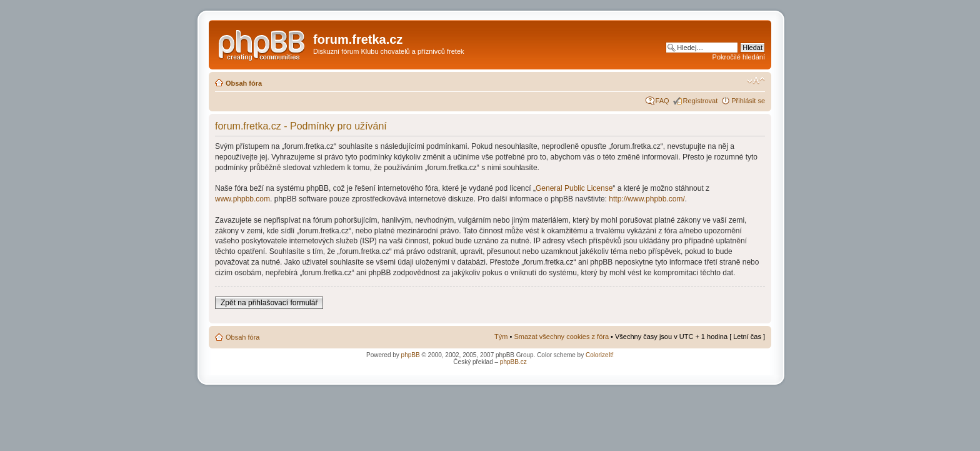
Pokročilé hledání (739, 57)
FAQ (662, 101)
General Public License (574, 188)
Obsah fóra (244, 83)
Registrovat (701, 101)
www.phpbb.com (242, 199)
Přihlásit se (748, 101)
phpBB (411, 355)
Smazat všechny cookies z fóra (561, 337)
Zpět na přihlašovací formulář (269, 303)
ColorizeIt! (600, 355)
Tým (501, 337)
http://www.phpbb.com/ (647, 199)
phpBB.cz (513, 362)
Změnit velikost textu (756, 81)
